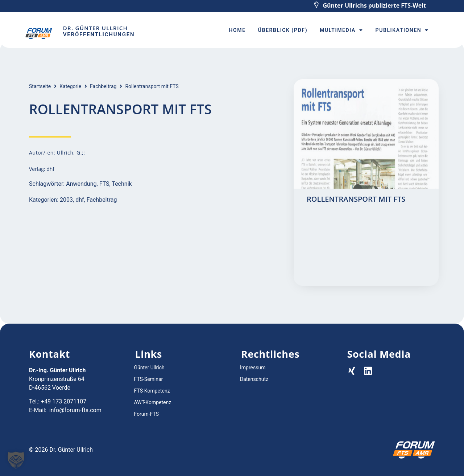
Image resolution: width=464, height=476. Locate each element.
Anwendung (81, 184)
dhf (80, 200)
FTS (104, 184)
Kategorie (70, 86)
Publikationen (402, 30)
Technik (122, 184)
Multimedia (341, 30)
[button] (16, 460)
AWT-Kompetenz (153, 402)
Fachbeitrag (103, 86)
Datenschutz (254, 379)
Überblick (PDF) (283, 30)
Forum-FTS (147, 414)
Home (237, 30)
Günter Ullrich (149, 368)
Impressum (253, 368)
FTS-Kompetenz (152, 391)
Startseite (40, 86)
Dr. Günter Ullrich (95, 28)
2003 (66, 200)
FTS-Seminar (149, 379)
